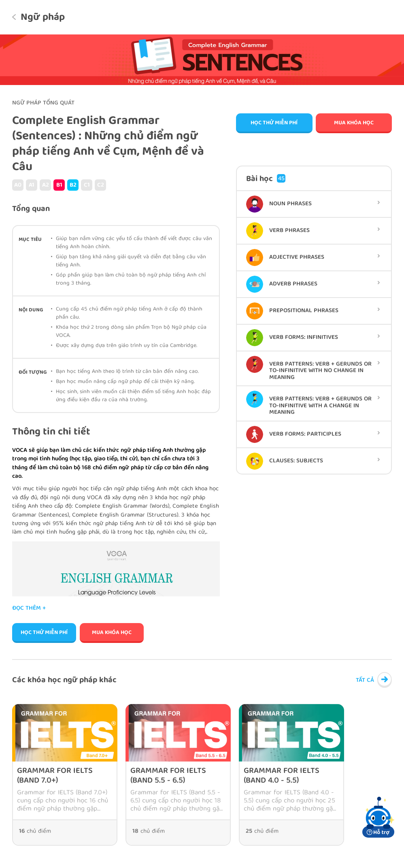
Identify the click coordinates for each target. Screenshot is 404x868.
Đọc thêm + (29, 609)
